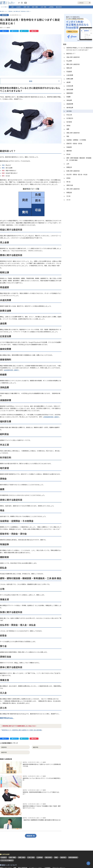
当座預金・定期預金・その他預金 (15, 179)
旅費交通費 (8, 117)
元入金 (7, 234)
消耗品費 (8, 139)
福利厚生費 (8, 146)
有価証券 (8, 186)
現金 (7, 175)
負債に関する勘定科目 (12, 208)
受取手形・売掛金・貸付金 (13, 183)
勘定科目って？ (10, 91)
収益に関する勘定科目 (12, 95)
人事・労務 (43, 7)
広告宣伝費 (8, 124)
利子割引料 (8, 157)
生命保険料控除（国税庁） (12, 527)
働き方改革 (59, 7)
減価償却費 (8, 142)
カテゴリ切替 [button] (4, 7)
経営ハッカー (5, 11)
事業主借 (8, 230)
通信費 (7, 120)
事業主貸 (8, 205)
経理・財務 (27, 7)
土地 (7, 201)
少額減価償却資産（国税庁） (51, 574)
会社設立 (19, 7)
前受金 (7, 216)
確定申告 (11, 11)
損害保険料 (8, 131)
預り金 (7, 219)
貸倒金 (7, 164)
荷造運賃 (8, 109)
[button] (4, 31)
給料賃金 (8, 150)
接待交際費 (8, 128)
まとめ (7, 238)
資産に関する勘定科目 (12, 172)
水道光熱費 (8, 113)
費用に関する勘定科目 (12, 102)
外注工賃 (8, 153)
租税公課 (8, 106)
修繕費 (7, 135)
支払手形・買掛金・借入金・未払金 (16, 212)
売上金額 (8, 98)
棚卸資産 (8, 190)
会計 (13, 7)
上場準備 (51, 7)
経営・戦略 (35, 7)
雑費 (7, 168)
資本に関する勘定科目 (12, 227)
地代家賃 (8, 161)
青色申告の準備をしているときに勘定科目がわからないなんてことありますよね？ (29, 87)
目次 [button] (31, 81)
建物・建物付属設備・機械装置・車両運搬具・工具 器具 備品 (23, 197)
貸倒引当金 (8, 223)
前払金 (7, 194)
